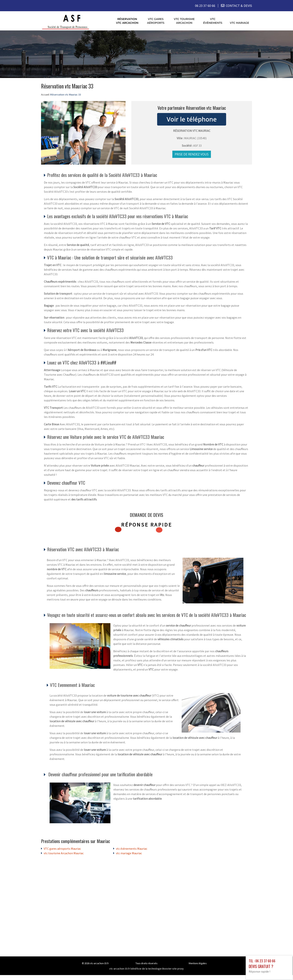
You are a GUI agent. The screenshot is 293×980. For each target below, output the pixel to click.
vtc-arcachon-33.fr (99, 963)
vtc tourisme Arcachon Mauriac (64, 853)
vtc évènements (213, 21)
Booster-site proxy (173, 968)
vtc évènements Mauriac (132, 848)
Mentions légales (198, 963)
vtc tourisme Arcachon (184, 21)
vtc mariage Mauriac (129, 853)
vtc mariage (240, 23)
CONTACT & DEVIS (239, 6)
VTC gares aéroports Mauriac (62, 848)
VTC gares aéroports (156, 21)
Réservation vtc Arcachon (127, 21)
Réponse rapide (147, 525)
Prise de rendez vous (192, 154)
